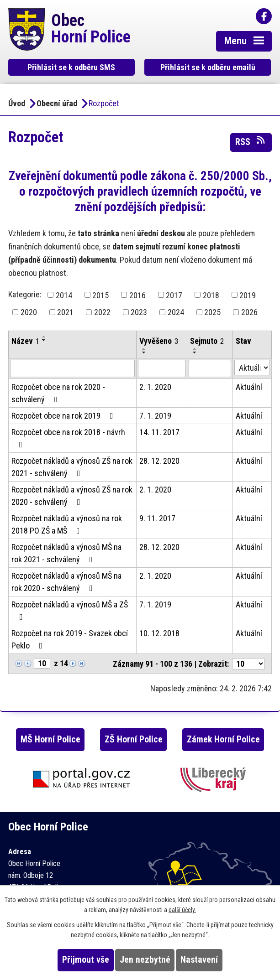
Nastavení (199, 960)
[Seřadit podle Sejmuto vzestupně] (195, 349)
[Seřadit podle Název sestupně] (44, 340)
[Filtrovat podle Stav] (252, 368)
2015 (100, 295)
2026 (249, 312)
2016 (137, 295)
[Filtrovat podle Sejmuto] (210, 368)
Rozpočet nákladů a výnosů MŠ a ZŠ (70, 610)
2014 (64, 295)
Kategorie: (25, 294)
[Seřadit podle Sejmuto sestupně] (195, 353)
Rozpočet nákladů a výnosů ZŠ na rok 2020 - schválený (72, 496)
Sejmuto (207, 341)
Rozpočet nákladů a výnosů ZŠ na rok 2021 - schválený (72, 467)
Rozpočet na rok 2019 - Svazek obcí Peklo (70, 639)
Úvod (17, 103)
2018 (211, 295)
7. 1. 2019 (155, 416)
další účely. (182, 910)
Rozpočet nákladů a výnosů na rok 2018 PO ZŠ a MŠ (67, 524)
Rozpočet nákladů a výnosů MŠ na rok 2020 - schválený (66, 582)
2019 (248, 295)
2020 (29, 312)
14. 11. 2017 (159, 432)
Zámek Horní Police (223, 739)
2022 (102, 312)
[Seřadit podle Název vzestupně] (44, 337)
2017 (174, 295)
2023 (139, 312)
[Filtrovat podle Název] (72, 368)
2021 (65, 312)
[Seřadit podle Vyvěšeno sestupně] (144, 353)
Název (25, 341)
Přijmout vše (86, 960)
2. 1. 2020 (155, 387)
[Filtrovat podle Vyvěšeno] (162, 368)
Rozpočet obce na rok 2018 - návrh (68, 438)
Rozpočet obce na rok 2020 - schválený (58, 393)
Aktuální (249, 387)
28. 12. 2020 (159, 461)
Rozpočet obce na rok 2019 (64, 416)
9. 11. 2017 (157, 518)
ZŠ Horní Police (134, 739)
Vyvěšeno (159, 341)
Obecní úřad (57, 103)
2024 (176, 312)
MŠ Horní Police (50, 739)
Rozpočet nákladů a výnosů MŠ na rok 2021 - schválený (66, 553)
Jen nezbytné (145, 960)
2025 (212, 312)
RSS (251, 141)
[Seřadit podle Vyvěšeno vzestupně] (144, 349)
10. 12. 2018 (159, 633)
